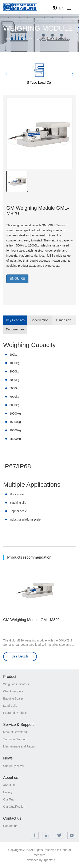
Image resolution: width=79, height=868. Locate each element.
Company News (14, 766)
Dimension (64, 320)
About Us (9, 785)
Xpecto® (49, 860)
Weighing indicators (16, 684)
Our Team (10, 799)
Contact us (12, 818)
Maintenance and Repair (19, 746)
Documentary (15, 329)
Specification (39, 320)
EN (58, 8)
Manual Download (15, 732)
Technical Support (15, 739)
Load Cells (26, 39)
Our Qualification (14, 807)
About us (11, 778)
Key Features (15, 320)
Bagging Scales (13, 698)
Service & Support (18, 725)
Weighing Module (46, 39)
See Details (20, 656)
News (8, 758)
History (8, 792)
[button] (73, 74)
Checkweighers (13, 691)
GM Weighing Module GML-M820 (31, 620)
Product (10, 677)
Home (8, 39)
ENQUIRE (17, 279)
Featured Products (15, 713)
